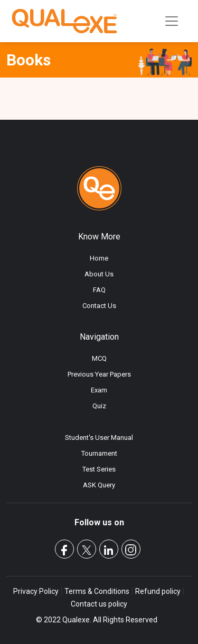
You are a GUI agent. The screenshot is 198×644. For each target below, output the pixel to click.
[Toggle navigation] (172, 21)
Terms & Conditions (97, 591)
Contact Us (99, 306)
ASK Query (99, 485)
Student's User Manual (99, 438)
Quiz (99, 406)
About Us (99, 274)
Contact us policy (99, 604)
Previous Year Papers (99, 374)
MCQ (99, 358)
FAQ (99, 290)
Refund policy (158, 591)
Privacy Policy (37, 591)
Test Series (99, 469)
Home (99, 258)
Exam (99, 390)
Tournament (99, 453)
